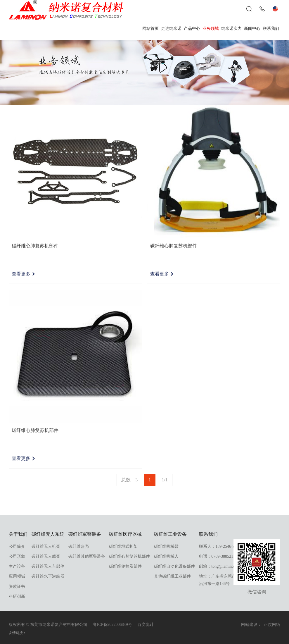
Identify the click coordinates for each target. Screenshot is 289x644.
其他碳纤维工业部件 (172, 576)
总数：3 (129, 480)
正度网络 (272, 625)
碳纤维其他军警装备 (87, 556)
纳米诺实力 (231, 29)
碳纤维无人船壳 (46, 556)
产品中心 (192, 29)
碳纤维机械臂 (166, 546)
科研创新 (17, 596)
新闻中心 (252, 29)
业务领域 (211, 29)
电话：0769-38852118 (218, 556)
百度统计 (146, 625)
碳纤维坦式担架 (123, 546)
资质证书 (17, 587)
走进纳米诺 (171, 29)
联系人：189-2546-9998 (220, 546)
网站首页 (150, 29)
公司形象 (17, 556)
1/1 (165, 480)
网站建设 (249, 625)
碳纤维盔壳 (79, 546)
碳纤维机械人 (166, 556)
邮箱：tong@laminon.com (221, 566)
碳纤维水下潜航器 (48, 576)
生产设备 (17, 566)
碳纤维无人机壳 (46, 546)
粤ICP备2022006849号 (113, 625)
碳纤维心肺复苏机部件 (129, 556)
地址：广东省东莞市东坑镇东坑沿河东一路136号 (228, 580)
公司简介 (17, 546)
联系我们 (271, 29)
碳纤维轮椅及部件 (125, 566)
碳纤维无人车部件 (48, 566)
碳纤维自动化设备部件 (174, 566)
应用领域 (17, 576)
